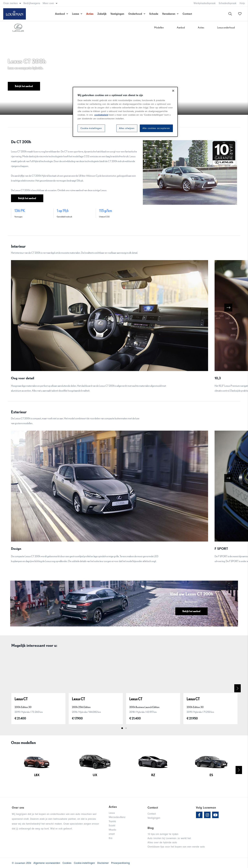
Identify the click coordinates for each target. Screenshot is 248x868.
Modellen (159, 28)
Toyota (112, 821)
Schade (154, 14)
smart (112, 834)
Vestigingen (117, 14)
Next (237, 688)
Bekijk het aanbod (24, 86)
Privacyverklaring (120, 863)
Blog (151, 828)
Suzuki (112, 826)
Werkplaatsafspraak (205, 3)
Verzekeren (169, 14)
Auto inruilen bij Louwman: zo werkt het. (169, 838)
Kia (111, 838)
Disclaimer (103, 863)
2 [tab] (126, 728)
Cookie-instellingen (91, 128)
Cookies (67, 863)
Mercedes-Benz (117, 817)
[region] (125, 112)
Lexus (112, 813)
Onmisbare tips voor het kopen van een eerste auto (176, 847)
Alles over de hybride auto (162, 842)
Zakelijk (102, 14)
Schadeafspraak (228, 3)
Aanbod (60, 14)
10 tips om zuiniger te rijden (163, 834)
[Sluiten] (173, 91)
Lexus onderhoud (226, 28)
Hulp (242, 3)
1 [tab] (122, 728)
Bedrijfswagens (32, 3)
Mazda (112, 830)
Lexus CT (21, 699)
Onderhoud (135, 14)
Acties (90, 14)
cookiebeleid (101, 115)
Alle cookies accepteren (156, 128)
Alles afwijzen (127, 128)
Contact (187, 14)
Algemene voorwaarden (47, 863)
